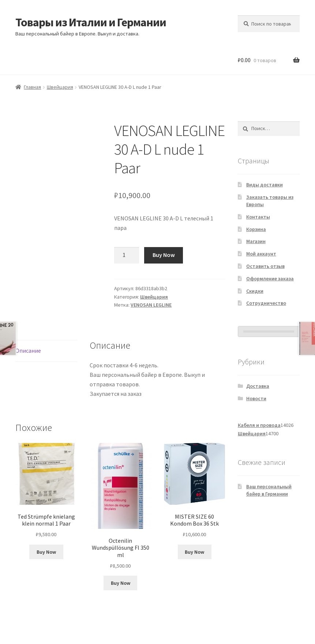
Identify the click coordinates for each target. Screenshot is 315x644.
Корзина (256, 229)
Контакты (258, 217)
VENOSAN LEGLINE (151, 305)
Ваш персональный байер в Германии (269, 490)
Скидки (255, 291)
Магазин (256, 241)
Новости (256, 398)
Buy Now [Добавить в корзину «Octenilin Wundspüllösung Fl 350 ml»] (121, 583)
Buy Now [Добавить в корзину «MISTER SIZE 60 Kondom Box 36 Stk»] (194, 552)
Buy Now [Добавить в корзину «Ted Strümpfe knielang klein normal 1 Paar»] (46, 552)
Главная (32, 87)
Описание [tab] (28, 351)
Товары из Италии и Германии (91, 22)
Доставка (258, 386)
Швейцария (60, 87)
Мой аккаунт (261, 254)
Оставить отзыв (265, 266)
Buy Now (164, 255)
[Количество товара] (127, 255)
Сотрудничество (266, 303)
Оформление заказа (270, 279)
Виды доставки (265, 185)
